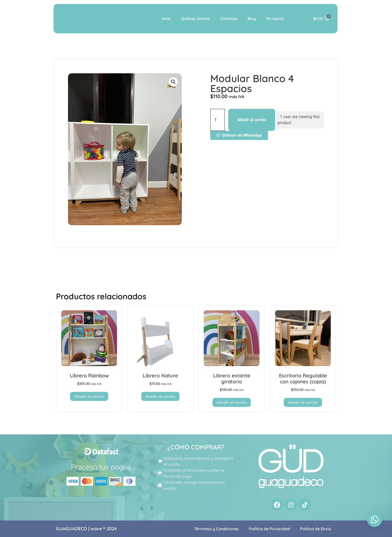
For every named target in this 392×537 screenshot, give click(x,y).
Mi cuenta (275, 19)
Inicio (166, 19)
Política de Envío (315, 529)
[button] (173, 82)
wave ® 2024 (104, 529)
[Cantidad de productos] (217, 120)
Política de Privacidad (269, 529)
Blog (252, 19)
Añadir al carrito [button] (89, 396)
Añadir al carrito (252, 120)
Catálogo (229, 19)
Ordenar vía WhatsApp (242, 135)
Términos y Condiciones (216, 529)
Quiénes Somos (195, 19)
